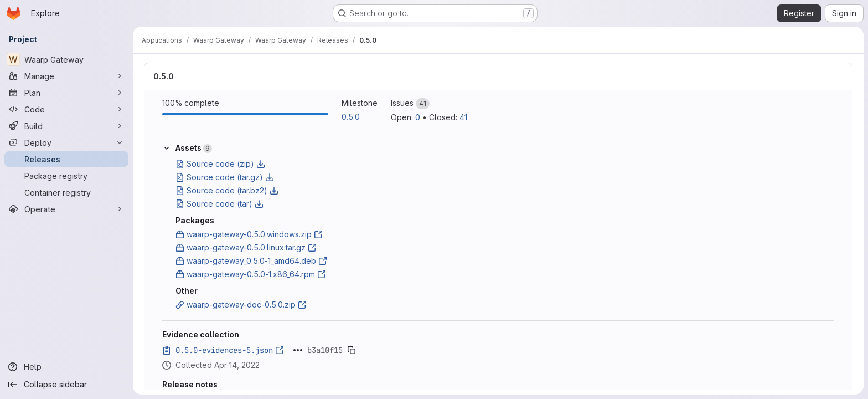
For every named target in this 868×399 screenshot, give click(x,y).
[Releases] (66, 159)
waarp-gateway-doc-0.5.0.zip (241, 305)
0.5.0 (164, 76)
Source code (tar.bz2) (227, 190)
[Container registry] (66, 192)
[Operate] (66, 209)
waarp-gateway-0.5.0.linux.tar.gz (246, 247)
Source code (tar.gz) (225, 177)
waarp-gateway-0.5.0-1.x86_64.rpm (251, 274)
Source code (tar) (219, 204)
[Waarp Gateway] (66, 59)
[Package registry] (66, 176)
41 (463, 117)
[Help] (66, 367)
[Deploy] (66, 142)
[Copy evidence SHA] (352, 350)
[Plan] (66, 93)
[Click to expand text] (298, 350)
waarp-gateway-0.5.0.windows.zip (249, 234)
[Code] (66, 109)
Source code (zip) (220, 164)
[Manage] (66, 76)
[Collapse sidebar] (66, 385)
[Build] (66, 126)
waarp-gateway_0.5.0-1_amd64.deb (251, 261)
